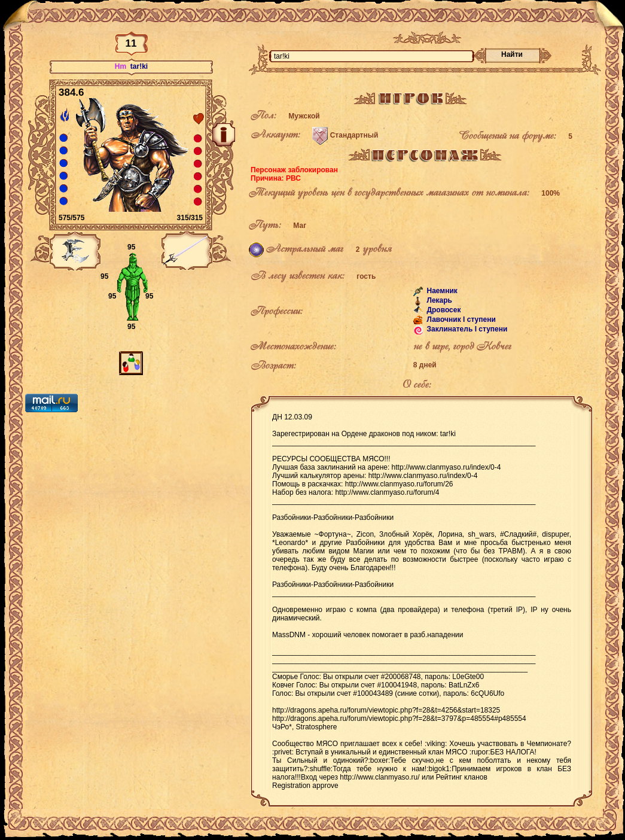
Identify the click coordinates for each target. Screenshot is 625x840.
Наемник (441, 291)
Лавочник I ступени (460, 319)
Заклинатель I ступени (466, 329)
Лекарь (438, 300)
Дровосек (443, 310)
